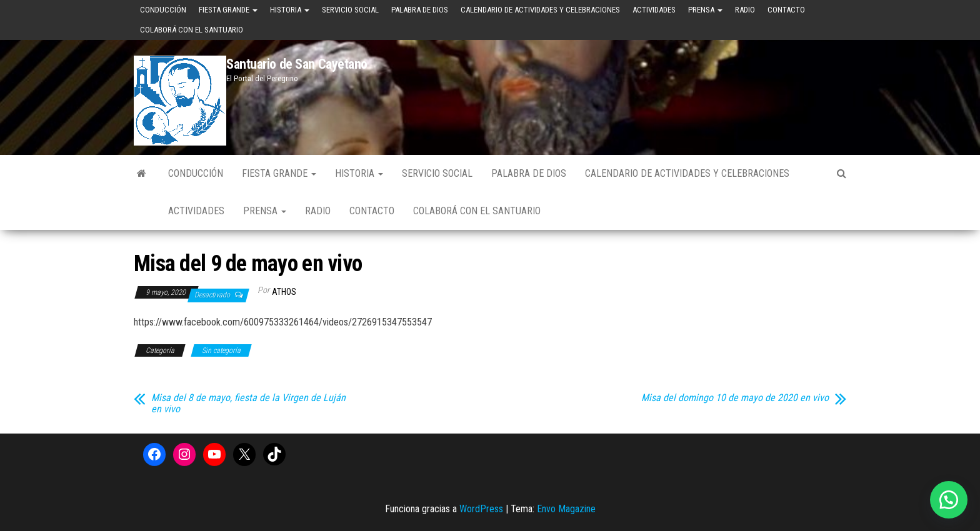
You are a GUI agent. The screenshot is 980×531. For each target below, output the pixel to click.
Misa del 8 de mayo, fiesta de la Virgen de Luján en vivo (248, 404)
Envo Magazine (566, 509)
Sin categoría (221, 350)
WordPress (481, 509)
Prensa (705, 10)
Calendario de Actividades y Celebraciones (540, 10)
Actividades (654, 10)
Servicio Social (350, 10)
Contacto (786, 10)
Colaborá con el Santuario (192, 30)
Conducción (163, 10)
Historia (290, 10)
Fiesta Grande (228, 10)
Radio (745, 10)
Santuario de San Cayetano (297, 64)
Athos (284, 292)
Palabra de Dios (420, 10)
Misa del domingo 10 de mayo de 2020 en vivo (735, 398)
